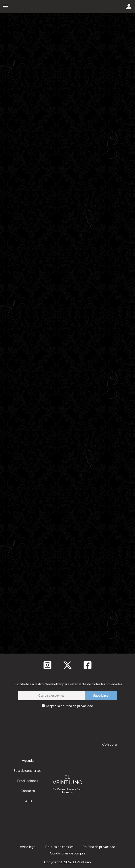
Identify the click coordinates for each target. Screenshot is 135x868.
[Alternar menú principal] (6, 7)
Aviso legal (28, 847)
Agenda (28, 760)
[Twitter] (67, 665)
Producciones (28, 780)
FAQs (28, 800)
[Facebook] (88, 665)
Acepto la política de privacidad (69, 705)
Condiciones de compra (68, 853)
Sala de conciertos (28, 770)
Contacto (28, 790)
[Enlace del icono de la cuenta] (129, 7)
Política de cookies (59, 847)
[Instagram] (47, 665)
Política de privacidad (99, 847)
